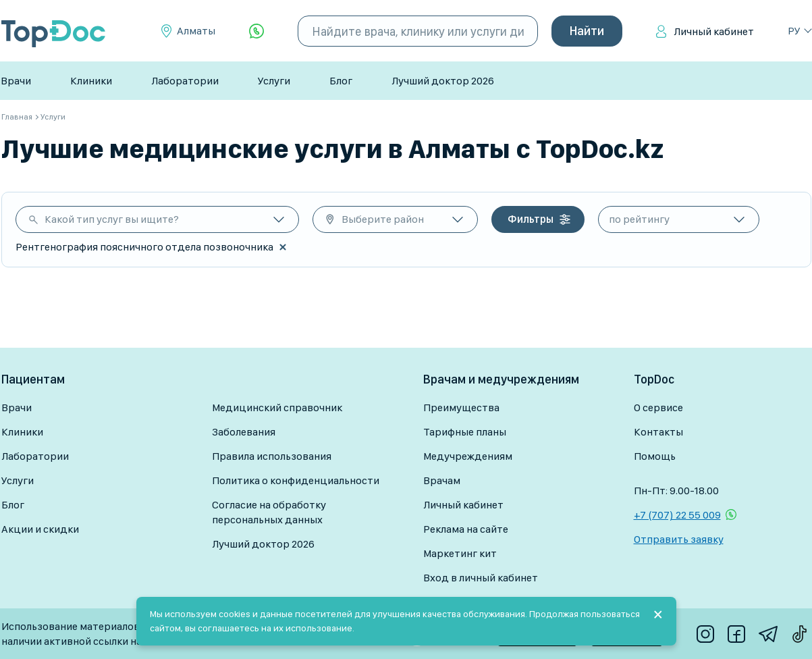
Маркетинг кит (460, 553)
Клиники (91, 81)
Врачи (16, 81)
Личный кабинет (714, 31)
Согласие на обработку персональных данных (269, 512)
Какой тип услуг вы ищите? (112, 219)
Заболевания (244, 432)
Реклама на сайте (466, 529)
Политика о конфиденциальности (296, 480)
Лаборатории (185, 81)
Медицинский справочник (277, 407)
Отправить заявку (679, 539)
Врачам (442, 480)
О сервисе (658, 407)
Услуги (274, 81)
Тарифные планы (465, 432)
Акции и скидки (40, 529)
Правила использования (272, 456)
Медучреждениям (468, 456)
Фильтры (531, 219)
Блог (341, 81)
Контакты (658, 432)
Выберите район (383, 219)
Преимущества (461, 407)
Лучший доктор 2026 (443, 81)
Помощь (655, 456)
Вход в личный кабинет (481, 578)
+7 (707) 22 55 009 (677, 515)
